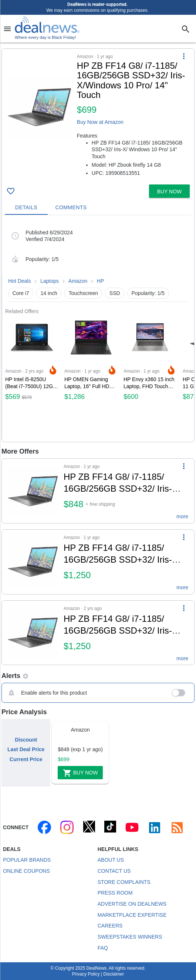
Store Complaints (124, 882)
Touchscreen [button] (83, 293)
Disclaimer (114, 974)
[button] (98, 115)
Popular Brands (27, 860)
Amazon (78, 281)
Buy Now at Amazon (100, 122)
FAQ (103, 948)
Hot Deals (19, 281)
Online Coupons (26, 871)
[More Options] (184, 56)
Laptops (50, 281)
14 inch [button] (49, 293)
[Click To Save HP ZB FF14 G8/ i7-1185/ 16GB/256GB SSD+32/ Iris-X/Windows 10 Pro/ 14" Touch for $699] (11, 191)
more (182, 516)
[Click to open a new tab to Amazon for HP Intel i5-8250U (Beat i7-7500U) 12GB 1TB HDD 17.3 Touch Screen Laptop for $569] (32, 378)
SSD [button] (115, 293)
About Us (111, 860)
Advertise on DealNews (132, 904)
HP (100, 281)
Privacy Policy (86, 974)
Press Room (115, 893)
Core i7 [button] (21, 293)
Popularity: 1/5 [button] (148, 293)
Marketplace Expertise (132, 915)
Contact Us (114, 871)
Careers (110, 926)
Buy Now (80, 773)
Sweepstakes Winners (130, 937)
